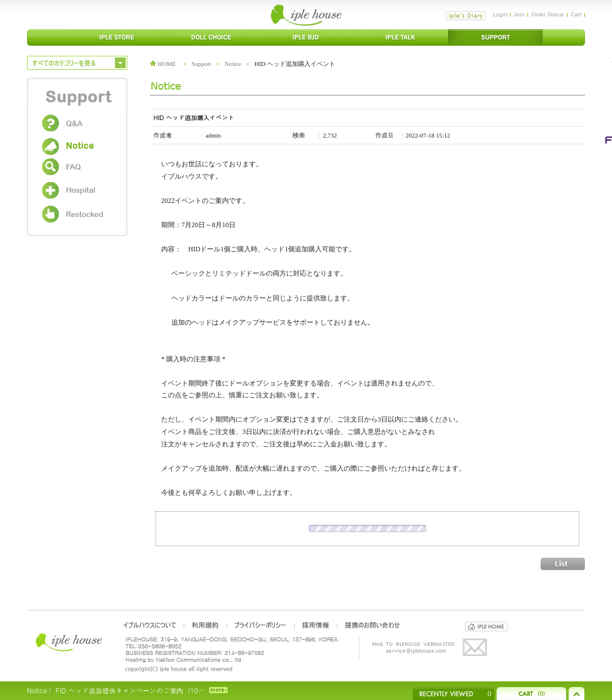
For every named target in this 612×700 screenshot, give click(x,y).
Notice (233, 64)
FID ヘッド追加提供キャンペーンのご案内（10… (130, 690)
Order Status (548, 14)
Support (201, 64)
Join (519, 14)
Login (500, 14)
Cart (576, 14)
